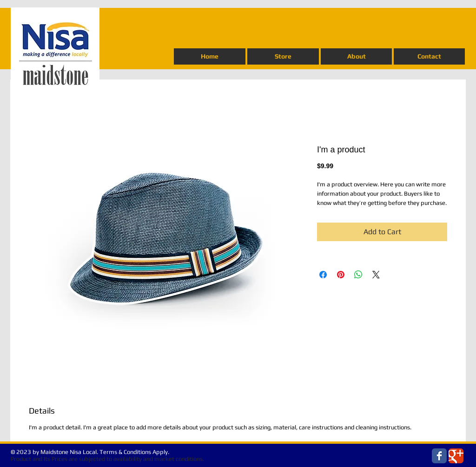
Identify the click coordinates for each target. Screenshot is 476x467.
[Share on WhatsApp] (358, 275)
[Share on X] (376, 275)
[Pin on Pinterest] (341, 275)
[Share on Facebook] (323, 275)
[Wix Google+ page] (456, 456)
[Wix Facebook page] (439, 456)
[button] (283, 56)
